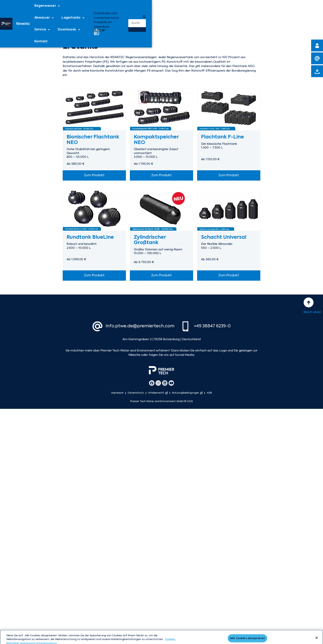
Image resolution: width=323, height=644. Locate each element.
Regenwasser (47, 6)
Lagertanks (73, 18)
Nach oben (312, 312)
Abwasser (44, 18)
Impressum (117, 393)
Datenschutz (136, 393)
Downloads (69, 30)
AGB (209, 393)
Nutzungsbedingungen (187, 393)
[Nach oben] (309, 302)
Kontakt (41, 41)
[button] (137, 17)
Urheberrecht (158, 393)
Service (42, 30)
